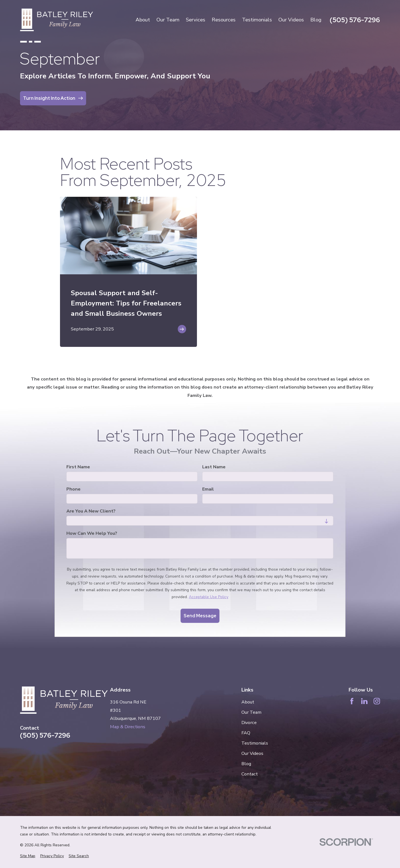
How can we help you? (92, 533)
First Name (78, 467)
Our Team (251, 712)
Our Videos (252, 753)
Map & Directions (128, 727)
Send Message (200, 616)
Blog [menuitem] (316, 20)
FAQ (246, 733)
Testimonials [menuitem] (257, 20)
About (248, 702)
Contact (250, 774)
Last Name (214, 467)
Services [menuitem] (196, 20)
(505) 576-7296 (355, 20)
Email (208, 489)
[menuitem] (28, 856)
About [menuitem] (143, 20)
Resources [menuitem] (224, 20)
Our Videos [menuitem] (291, 20)
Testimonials (255, 743)
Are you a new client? (91, 511)
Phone (73, 489)
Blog (246, 764)
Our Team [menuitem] (168, 20)
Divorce (249, 722)
